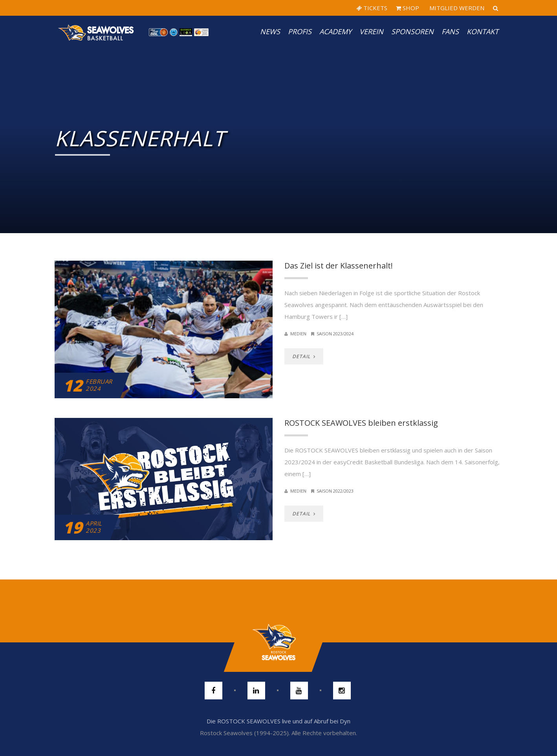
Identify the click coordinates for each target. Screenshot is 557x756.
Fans (450, 31)
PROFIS (300, 31)
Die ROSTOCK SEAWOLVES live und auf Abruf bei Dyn (278, 721)
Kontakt (483, 31)
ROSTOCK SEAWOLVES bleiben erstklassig (361, 423)
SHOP (408, 8)
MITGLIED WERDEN (456, 8)
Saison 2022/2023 (335, 491)
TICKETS (372, 8)
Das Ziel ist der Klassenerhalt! (339, 266)
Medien (298, 334)
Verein (371, 31)
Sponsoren (412, 31)
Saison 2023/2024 (335, 334)
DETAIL (304, 356)
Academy (335, 31)
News (270, 31)
